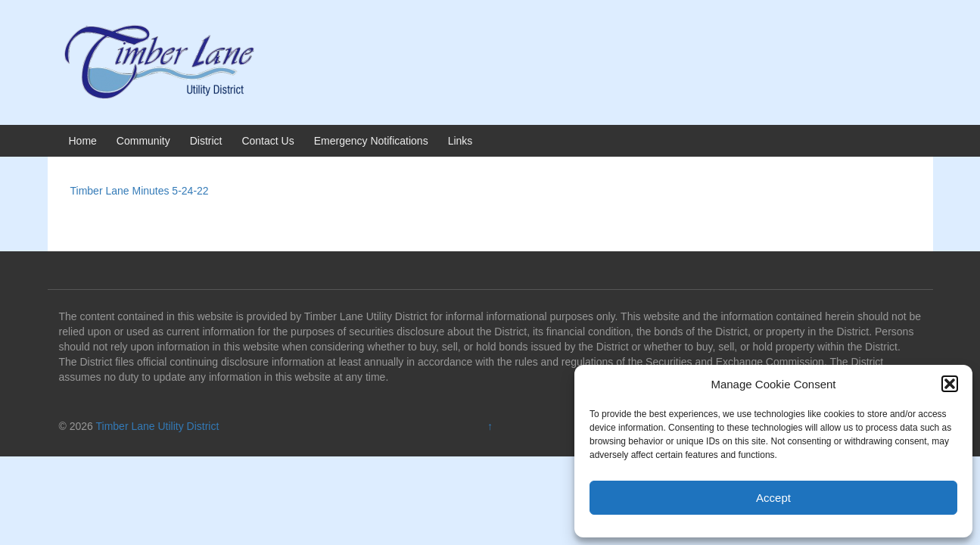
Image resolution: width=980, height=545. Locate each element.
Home (83, 141)
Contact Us (268, 141)
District (206, 141)
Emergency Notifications (371, 141)
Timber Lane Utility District (158, 426)
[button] (950, 384)
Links (460, 141)
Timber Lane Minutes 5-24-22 (140, 191)
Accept (773, 498)
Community (143, 141)
